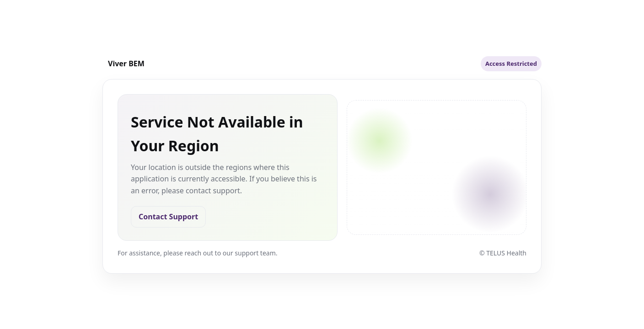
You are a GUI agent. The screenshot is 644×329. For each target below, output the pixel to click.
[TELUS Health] (123, 64)
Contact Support (168, 217)
